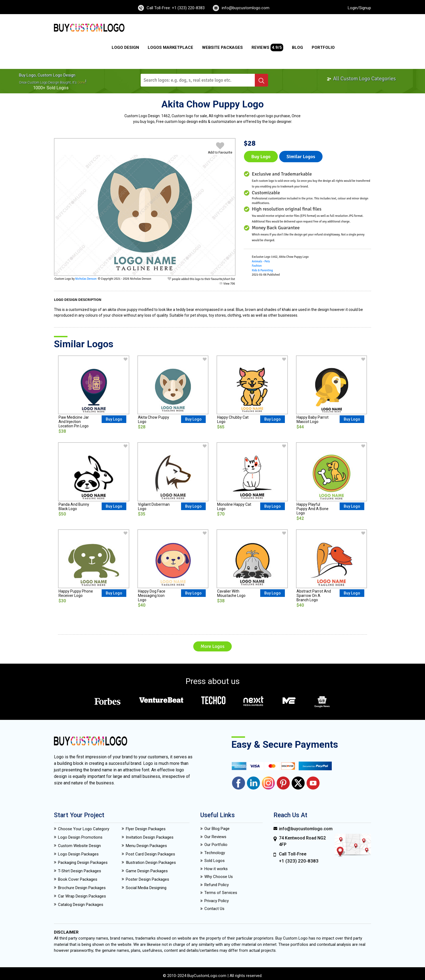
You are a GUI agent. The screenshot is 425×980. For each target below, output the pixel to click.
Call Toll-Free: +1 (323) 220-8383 (176, 8)
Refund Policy (217, 885)
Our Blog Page (217, 829)
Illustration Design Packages (151, 863)
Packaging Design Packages (83, 863)
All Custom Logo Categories (361, 79)
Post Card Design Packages (150, 854)
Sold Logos (215, 861)
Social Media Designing (146, 888)
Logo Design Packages (78, 854)
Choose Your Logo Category (84, 829)
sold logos (58, 88)
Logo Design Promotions (80, 837)
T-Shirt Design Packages (80, 871)
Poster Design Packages (147, 879)
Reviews (267, 47)
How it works (216, 869)
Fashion (257, 266)
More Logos (212, 646)
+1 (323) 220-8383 (299, 861)
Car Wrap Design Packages (82, 896)
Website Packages (222, 47)
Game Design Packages (147, 871)
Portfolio (323, 47)
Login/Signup (359, 8)
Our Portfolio (216, 845)
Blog (297, 47)
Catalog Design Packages (81, 905)
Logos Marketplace (170, 47)
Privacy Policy (217, 901)
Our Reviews (215, 837)
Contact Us (214, 909)
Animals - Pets (261, 261)
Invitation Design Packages (150, 837)
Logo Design (125, 47)
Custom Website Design (79, 846)
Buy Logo (261, 157)
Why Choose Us (219, 877)
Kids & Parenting (262, 270)
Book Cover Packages (78, 879)
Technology (215, 853)
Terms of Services (221, 893)
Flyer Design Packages (146, 829)
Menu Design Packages (146, 846)
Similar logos (301, 157)
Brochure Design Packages (82, 888)
